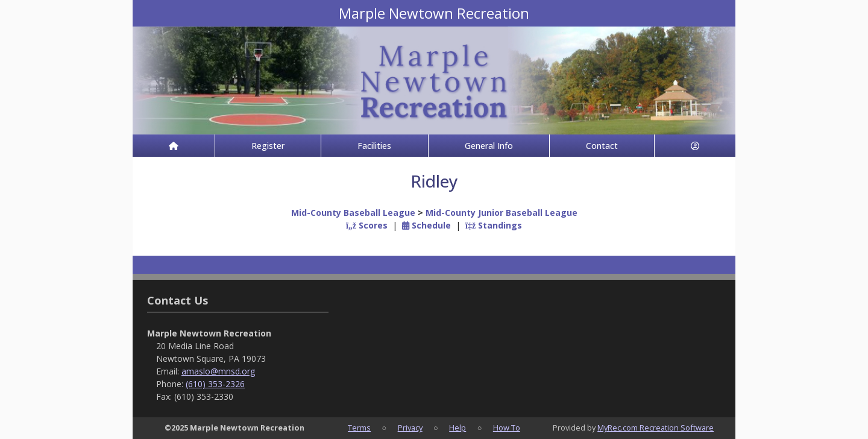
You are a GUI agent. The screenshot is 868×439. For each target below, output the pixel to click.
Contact (602, 146)
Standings (494, 225)
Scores (367, 225)
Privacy (410, 428)
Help (458, 428)
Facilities (374, 146)
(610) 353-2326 (215, 384)
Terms (359, 428)
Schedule (426, 225)
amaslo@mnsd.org (218, 371)
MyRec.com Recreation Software (656, 428)
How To (507, 428)
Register (268, 146)
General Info (489, 146)
